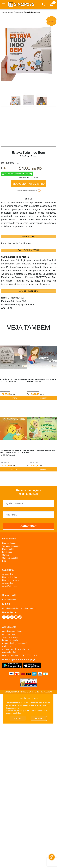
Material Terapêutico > (15, 12)
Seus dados (8, 583)
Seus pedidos (8, 574)
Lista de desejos (9, 577)
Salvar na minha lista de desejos (27, 191)
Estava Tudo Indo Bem (32, 12)
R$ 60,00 (10, 163)
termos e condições (13, 713)
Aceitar (39, 719)
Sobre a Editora (9, 543)
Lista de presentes (10, 580)
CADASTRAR (29, 526)
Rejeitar (18, 718)
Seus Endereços (10, 586)
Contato (6, 555)
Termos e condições (11, 546)
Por (17, 163)
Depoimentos (8, 549)
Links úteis (7, 552)
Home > (4, 12)
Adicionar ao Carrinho (28, 184)
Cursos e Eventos (10, 558)
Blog (4, 561)
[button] (44, 4)
